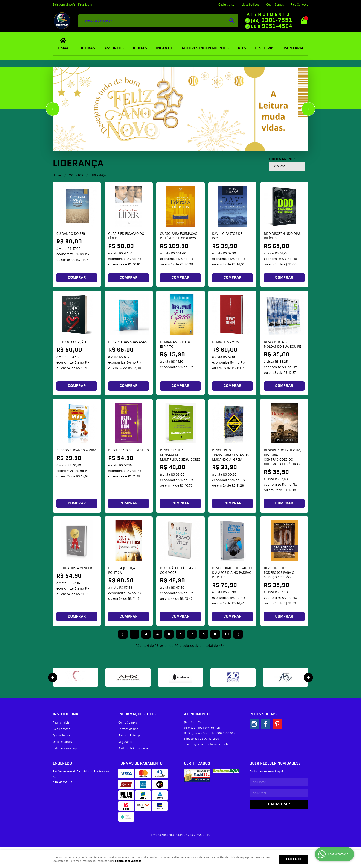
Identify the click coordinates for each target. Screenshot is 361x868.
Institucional (66, 714)
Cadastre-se (226, 5)
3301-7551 (271, 20)
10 (227, 634)
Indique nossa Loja (65, 748)
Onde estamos (62, 742)
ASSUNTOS (114, 48)
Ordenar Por (282, 159)
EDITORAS (86, 48)
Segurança (125, 742)
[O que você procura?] (232, 21)
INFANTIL (164, 48)
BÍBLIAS (140, 48)
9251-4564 (272, 26)
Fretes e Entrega (129, 736)
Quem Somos (275, 5)
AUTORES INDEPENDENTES (205, 48)
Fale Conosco (300, 5)
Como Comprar (129, 723)
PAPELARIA (294, 48)
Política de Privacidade (133, 748)
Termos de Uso (128, 729)
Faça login (85, 5)
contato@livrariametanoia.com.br (206, 744)
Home (63, 48)
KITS (242, 48)
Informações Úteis (137, 714)
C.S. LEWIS (265, 48)
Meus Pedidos (250, 5)
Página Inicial (61, 723)
